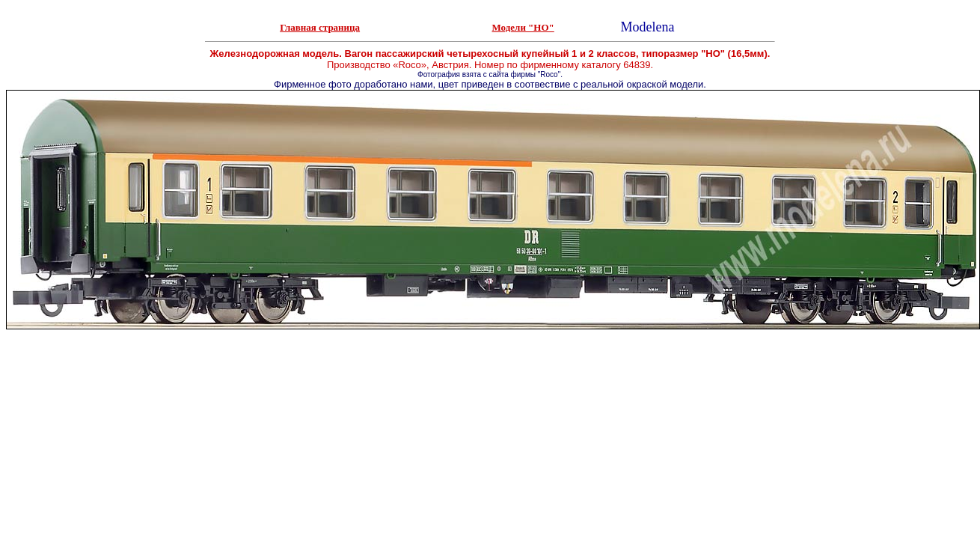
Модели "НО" (523, 27)
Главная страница (320, 27)
